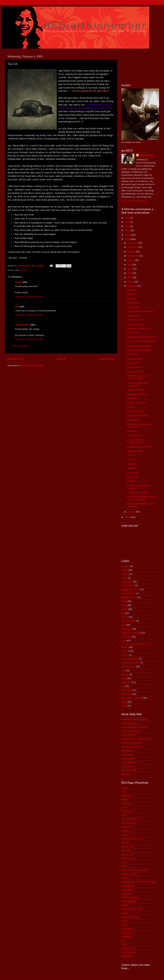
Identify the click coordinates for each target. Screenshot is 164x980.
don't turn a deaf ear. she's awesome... (140, 426)
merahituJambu (129, 901)
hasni (124, 866)
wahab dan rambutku (137, 416)
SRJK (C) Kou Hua (136, 320)
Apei (124, 815)
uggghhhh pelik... (135, 451)
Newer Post (15, 359)
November (133, 247)
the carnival (133, 333)
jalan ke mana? (134, 367)
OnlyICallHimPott (130, 917)
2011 (128, 230)
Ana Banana (127, 811)
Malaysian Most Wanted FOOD (137, 739)
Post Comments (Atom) (32, 365)
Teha (124, 944)
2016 (128, 218)
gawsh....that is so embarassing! (136, 441)
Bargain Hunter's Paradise (134, 719)
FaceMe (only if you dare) (134, 727)
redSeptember (22, 325)
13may (18, 282)
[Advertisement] (136, 66)
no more (131, 481)
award (124, 578)
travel (124, 702)
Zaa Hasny (127, 956)
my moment (133, 316)
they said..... (133, 294)
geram (124, 609)
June (130, 269)
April (130, 277)
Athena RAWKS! (129, 819)
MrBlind (125, 905)
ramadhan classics (131, 663)
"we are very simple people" (141, 311)
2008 (128, 517)
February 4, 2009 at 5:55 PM (29, 315)
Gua (123, 862)
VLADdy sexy (128, 948)
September (133, 256)
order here (132, 477)
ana (17, 307)
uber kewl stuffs (129, 770)
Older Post (107, 359)
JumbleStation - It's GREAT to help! (139, 882)
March (131, 282)
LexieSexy (126, 894)
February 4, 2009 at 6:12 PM (29, 339)
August (131, 260)
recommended (128, 667)
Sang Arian (127, 933)
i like (124, 625)
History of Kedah (130, 874)
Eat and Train (128, 847)
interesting (126, 629)
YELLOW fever (129, 952)
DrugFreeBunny (129, 723)
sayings (125, 674)
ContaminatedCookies (132, 839)
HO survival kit (128, 621)
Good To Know (129, 735)
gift (123, 613)
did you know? (128, 593)
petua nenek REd (130, 659)
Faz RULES (127, 854)
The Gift (131, 460)
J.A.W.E (125, 878)
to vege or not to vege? (138, 492)
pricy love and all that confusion (137, 384)
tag (123, 686)
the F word (127, 694)
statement (132, 431)
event (124, 601)
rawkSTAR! (132, 464)
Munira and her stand (132, 909)
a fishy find (132, 354)
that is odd (126, 690)
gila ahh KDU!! (134, 420)
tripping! (131, 407)
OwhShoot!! (127, 755)
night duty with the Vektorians (141, 337)
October (132, 252)
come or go (133, 472)
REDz (124, 925)
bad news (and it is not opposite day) (138, 377)
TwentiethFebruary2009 (139, 346)
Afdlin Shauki (128, 796)
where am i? (133, 363)
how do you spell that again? (141, 341)
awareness (127, 582)
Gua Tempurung (135, 411)
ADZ (124, 792)
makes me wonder (130, 633)
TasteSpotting (128, 759)
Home (61, 359)
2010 (128, 235)
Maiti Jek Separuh (130, 897)
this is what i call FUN (132, 698)
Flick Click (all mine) (131, 731)
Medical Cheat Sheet (132, 743)
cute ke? (131, 455)
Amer (124, 807)
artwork (125, 574)
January (132, 512)
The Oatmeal (128, 766)
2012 (128, 226)
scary (124, 678)
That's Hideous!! (129, 762)
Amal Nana (127, 803)
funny (124, 605)
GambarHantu (128, 858)
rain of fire (132, 468)
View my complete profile (134, 201)
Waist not (126, 774)
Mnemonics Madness (132, 747)
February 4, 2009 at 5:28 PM (29, 297)
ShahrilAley (127, 937)
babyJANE (127, 827)
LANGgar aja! (128, 886)
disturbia (131, 298)
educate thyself (129, 597)
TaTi (123, 940)
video (124, 706)
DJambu (125, 843)
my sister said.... (135, 436)
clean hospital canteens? (139, 350)
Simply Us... (133, 290)
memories (126, 637)
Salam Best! (127, 929)
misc (124, 641)
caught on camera (130, 589)
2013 (128, 222)
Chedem (126, 835)
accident (125, 566)
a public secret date (137, 403)
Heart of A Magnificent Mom (135, 870)
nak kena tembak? (136, 390)
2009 (128, 239)
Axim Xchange (128, 823)
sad (123, 670)
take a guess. (133, 303)
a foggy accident (135, 359)
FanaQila (126, 850)
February (132, 286)
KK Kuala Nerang (135, 324)
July (130, 265)
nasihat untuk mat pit (137, 394)
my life (24, 270)
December (133, 243)
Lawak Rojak (128, 890)
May (130, 273)
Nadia (124, 913)
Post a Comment (20, 346)
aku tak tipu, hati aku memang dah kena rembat (142, 498)
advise (125, 570)
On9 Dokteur (128, 751)
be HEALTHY (128, 586)
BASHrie (126, 831)
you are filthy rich (135, 372)
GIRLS (125, 617)
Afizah (124, 800)
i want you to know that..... (140, 328)
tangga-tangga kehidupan (139, 447)
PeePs (125, 921)
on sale (125, 655)
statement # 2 (134, 398)
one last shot (133, 307)
